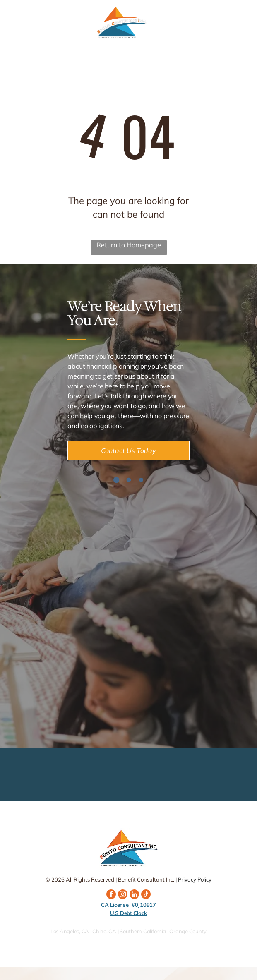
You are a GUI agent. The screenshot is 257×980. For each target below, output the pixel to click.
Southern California (143, 931)
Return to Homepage (129, 245)
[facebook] (111, 895)
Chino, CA (104, 931)
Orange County (188, 931)
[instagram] (123, 895)
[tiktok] (146, 895)
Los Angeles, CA (70, 931)
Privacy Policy (195, 879)
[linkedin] (134, 895)
